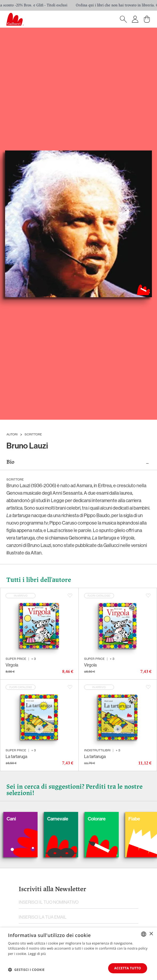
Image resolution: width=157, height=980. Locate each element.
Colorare (106, 819)
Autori (12, 435)
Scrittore (33, 435)
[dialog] (78, 954)
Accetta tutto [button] (128, 968)
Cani (20, 819)
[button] (26, 970)
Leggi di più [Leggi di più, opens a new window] (37, 954)
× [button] (151, 934)
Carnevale (67, 819)
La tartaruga (16, 756)
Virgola (12, 665)
